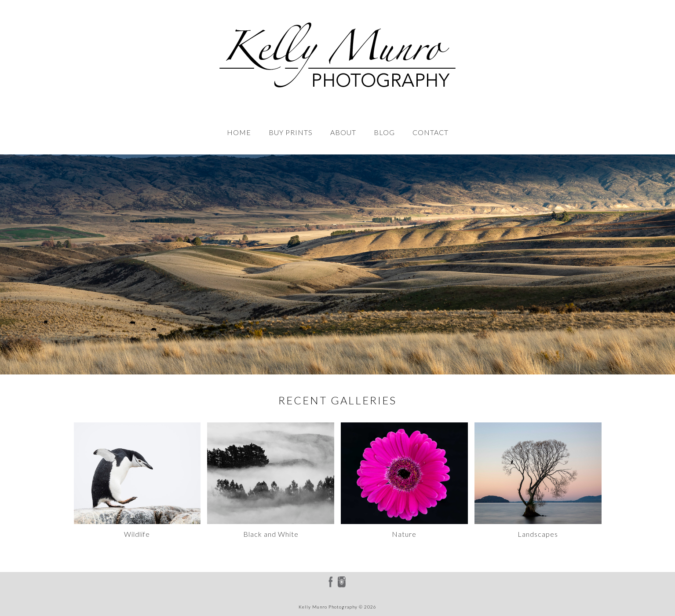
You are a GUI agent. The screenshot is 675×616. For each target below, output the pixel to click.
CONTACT (431, 132)
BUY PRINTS (291, 132)
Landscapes (538, 534)
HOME (239, 132)
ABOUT (343, 132)
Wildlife (137, 534)
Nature (404, 534)
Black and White (271, 534)
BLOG (384, 132)
